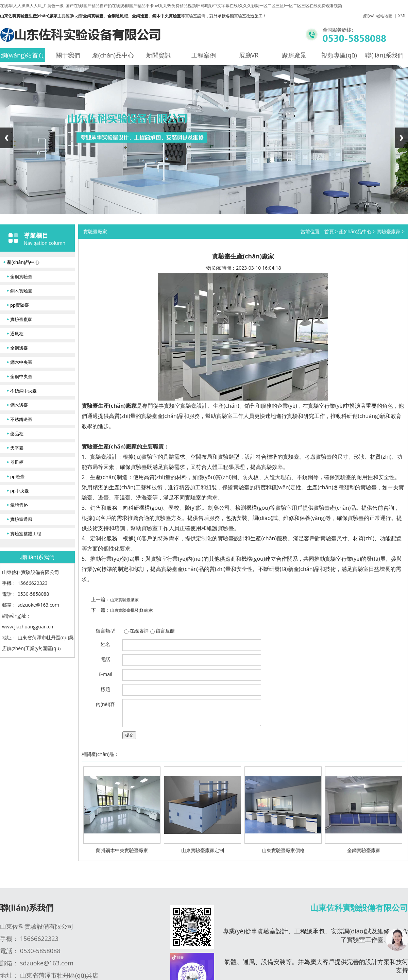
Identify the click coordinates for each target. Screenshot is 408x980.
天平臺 (17, 448)
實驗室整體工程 (26, 534)
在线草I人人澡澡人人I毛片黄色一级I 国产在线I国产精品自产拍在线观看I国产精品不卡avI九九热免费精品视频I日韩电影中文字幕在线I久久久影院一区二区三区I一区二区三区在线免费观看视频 (171, 6)
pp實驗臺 (20, 305)
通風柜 (17, 334)
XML (402, 16)
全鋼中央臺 (21, 376)
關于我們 (68, 55)
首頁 (329, 231)
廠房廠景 (294, 55)
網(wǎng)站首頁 (23, 55)
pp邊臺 (17, 476)
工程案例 (204, 55)
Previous (6, 138)
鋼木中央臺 (21, 362)
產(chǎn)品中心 (113, 55)
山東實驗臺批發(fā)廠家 (132, 610)
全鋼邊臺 (19, 348)
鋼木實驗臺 (21, 291)
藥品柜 (17, 434)
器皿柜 (17, 462)
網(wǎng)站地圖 (378, 16)
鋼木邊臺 (19, 405)
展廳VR (249, 55)
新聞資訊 (158, 55)
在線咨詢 (139, 631)
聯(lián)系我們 (384, 55)
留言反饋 (165, 631)
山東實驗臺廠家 (124, 600)
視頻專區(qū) (339, 55)
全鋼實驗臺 (21, 276)
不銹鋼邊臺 (21, 419)
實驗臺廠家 (21, 319)
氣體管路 (19, 505)
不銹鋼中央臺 (23, 391)
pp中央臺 (20, 491)
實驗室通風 (21, 519)
